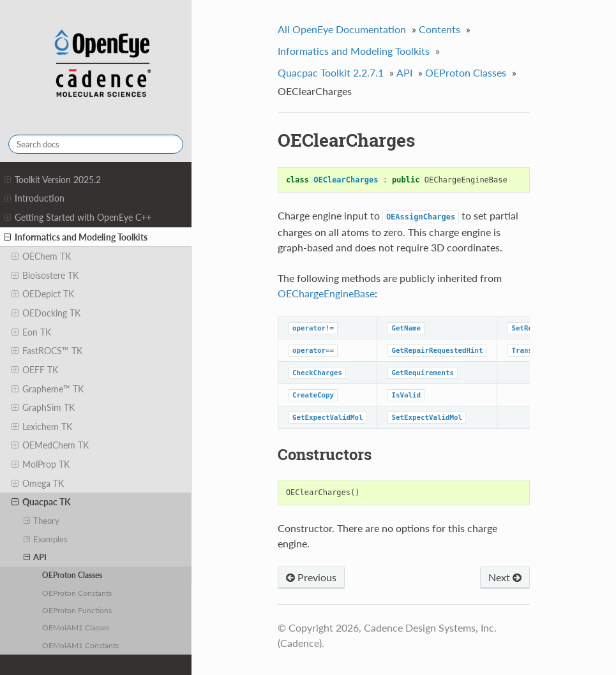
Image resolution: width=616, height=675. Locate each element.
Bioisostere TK (45, 276)
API (35, 557)
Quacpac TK (41, 502)
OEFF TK (35, 370)
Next (505, 577)
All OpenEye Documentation (342, 29)
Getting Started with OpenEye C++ (78, 218)
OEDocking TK (46, 313)
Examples (46, 539)
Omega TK (38, 484)
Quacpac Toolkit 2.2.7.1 (331, 72)
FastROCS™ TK (47, 351)
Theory (42, 521)
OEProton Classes (72, 575)
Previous (311, 577)
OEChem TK (41, 256)
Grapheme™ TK (48, 389)
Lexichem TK (42, 427)
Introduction (34, 198)
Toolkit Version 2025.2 (52, 180)
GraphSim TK (43, 408)
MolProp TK (41, 464)
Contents (439, 29)
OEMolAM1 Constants (80, 645)
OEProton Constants (77, 593)
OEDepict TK (43, 294)
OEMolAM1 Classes (76, 627)
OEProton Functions (77, 610)
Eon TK (31, 332)
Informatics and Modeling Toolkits (76, 237)
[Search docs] (96, 144)
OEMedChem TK (50, 445)
